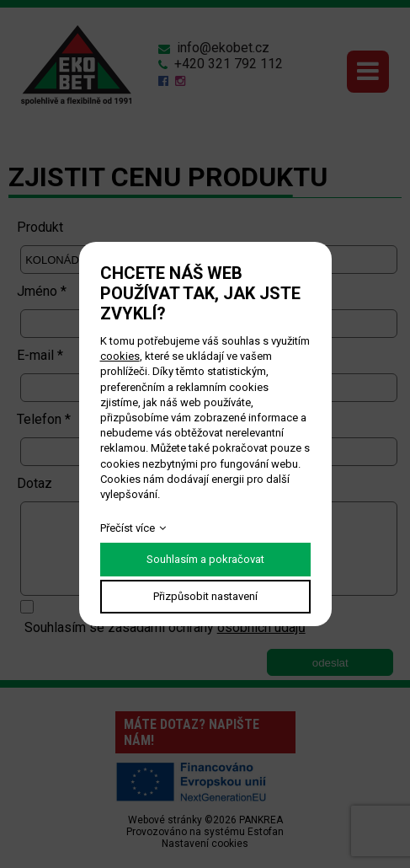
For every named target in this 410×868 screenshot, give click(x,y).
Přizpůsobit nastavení (205, 596)
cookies (120, 356)
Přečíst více (128, 528)
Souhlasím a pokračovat (205, 559)
